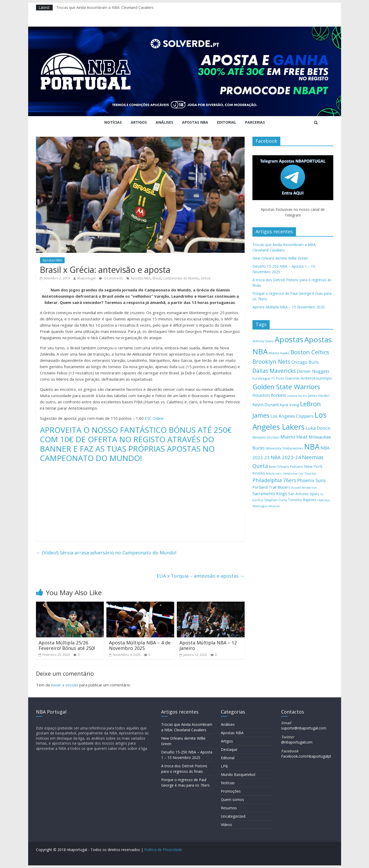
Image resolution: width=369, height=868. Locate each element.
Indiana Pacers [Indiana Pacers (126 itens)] (297, 396)
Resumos (229, 808)
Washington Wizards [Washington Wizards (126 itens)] (266, 506)
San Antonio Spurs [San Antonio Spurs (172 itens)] (304, 494)
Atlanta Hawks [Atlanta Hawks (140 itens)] (279, 353)
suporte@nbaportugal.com (304, 728)
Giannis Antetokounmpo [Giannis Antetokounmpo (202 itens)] (309, 378)
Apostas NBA (195, 122)
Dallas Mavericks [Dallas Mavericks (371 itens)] (274, 371)
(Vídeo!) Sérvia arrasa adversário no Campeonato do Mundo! (106, 553)
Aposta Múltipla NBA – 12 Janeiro (208, 645)
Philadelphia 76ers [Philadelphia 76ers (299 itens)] (274, 480)
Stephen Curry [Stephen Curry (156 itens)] (276, 500)
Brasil (157, 278)
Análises (164, 122)
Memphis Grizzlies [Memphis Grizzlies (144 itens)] (266, 437)
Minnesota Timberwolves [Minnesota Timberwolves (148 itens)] (284, 448)
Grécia (206, 278)
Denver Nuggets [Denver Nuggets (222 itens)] (313, 371)
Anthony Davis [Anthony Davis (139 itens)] (263, 341)
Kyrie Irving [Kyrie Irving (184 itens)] (289, 405)
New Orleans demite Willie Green (280, 258)
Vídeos (226, 825)
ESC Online (154, 418)
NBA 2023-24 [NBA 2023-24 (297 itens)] (286, 457)
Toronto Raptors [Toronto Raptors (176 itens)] (302, 500)
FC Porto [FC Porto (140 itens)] (278, 378)
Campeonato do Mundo (181, 278)
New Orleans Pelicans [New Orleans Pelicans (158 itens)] (286, 466)
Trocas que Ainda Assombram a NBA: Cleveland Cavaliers (105, 7)
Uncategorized (233, 816)
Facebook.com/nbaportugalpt (306, 756)
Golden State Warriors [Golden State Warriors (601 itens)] (286, 387)
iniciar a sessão (65, 685)
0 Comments (111, 278)
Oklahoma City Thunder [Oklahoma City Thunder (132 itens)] (300, 473)
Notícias (113, 122)
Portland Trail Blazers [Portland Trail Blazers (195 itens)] (271, 487)
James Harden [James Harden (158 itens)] (319, 396)
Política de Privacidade (163, 850)
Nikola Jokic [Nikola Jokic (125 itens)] (274, 474)
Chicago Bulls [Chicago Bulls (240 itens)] (305, 362)
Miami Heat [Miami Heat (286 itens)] (294, 437)
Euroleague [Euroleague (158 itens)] (261, 378)
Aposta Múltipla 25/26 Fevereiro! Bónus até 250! (67, 645)
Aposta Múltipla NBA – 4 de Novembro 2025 (140, 645)
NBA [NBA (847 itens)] (312, 447)
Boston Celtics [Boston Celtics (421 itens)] (310, 352)
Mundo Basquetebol (238, 774)
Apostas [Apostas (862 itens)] (289, 339)
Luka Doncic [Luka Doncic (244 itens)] (318, 428)
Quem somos (232, 800)
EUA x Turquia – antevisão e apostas (201, 576)
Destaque (229, 749)
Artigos (139, 122)
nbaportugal (86, 278)
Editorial (227, 122)
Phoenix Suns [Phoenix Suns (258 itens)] (311, 480)
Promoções (231, 791)
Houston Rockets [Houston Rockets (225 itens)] (269, 395)
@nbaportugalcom (297, 742)
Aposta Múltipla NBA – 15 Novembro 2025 (289, 307)
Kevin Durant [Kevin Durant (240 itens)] (266, 405)
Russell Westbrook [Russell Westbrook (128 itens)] (304, 487)
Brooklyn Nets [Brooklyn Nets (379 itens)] (271, 361)
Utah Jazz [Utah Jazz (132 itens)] (324, 500)
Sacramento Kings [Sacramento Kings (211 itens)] (270, 494)
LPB (224, 766)
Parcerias (255, 122)
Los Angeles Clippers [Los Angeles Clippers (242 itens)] (292, 416)
